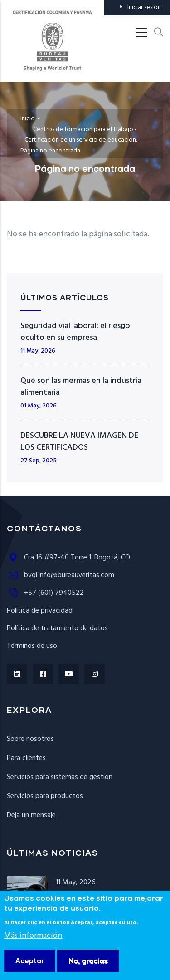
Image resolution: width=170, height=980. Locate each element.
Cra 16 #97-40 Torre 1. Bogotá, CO (68, 558)
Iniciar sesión (144, 7)
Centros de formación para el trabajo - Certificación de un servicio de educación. (81, 135)
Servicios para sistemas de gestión (60, 777)
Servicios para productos (45, 796)
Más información (33, 951)
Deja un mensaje (31, 815)
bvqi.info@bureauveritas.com (61, 575)
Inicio (28, 119)
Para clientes (26, 758)
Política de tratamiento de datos (57, 628)
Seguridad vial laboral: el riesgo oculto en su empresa (75, 332)
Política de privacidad (40, 611)
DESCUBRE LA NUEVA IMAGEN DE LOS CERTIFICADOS (79, 442)
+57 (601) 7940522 (45, 593)
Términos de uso (32, 646)
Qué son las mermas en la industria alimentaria (81, 387)
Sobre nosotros (30, 739)
